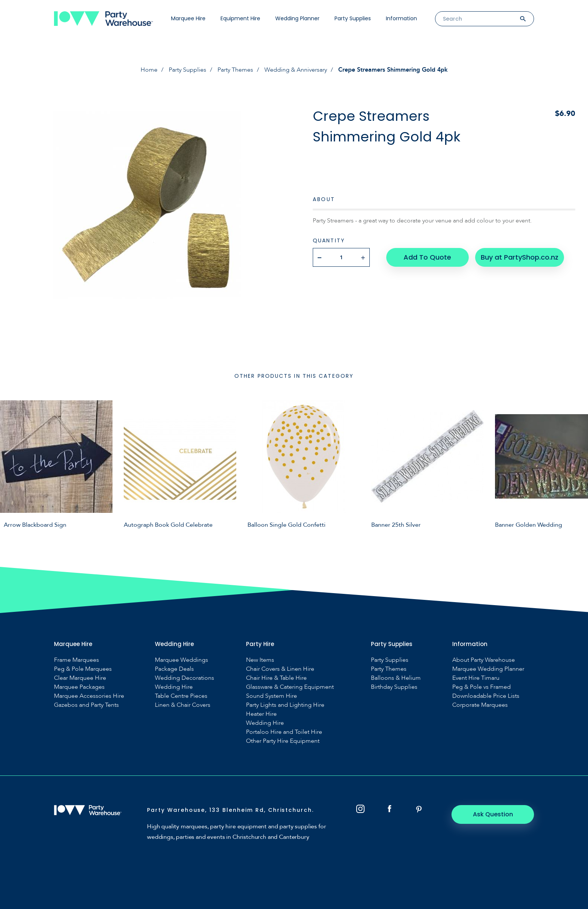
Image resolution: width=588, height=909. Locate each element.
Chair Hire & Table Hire (276, 678)
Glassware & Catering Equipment (290, 687)
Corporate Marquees (480, 705)
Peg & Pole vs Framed (481, 687)
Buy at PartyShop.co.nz (520, 257)
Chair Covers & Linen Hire (280, 669)
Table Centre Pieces (181, 696)
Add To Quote (427, 257)
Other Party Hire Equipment (283, 741)
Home (149, 70)
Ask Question (493, 814)
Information (401, 18)
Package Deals (174, 669)
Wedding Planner (297, 18)
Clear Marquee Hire (80, 678)
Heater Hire (261, 714)
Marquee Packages (79, 687)
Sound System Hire (271, 696)
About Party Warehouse (484, 660)
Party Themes (235, 70)
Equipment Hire (240, 18)
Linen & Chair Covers (183, 705)
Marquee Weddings (181, 660)
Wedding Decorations (184, 678)
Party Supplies (353, 18)
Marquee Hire (188, 18)
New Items (260, 660)
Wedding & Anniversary (296, 70)
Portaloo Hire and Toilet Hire (284, 732)
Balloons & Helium (396, 678)
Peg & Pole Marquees (83, 669)
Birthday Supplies (394, 687)
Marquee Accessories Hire (89, 696)
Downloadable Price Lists (486, 696)
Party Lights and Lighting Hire (285, 705)
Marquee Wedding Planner (488, 669)
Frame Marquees (76, 660)
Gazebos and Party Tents (86, 705)
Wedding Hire (174, 687)
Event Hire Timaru (476, 678)
